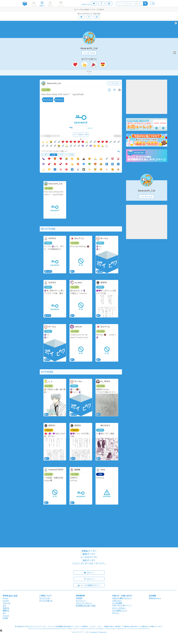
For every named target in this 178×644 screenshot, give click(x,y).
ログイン (89, 573)
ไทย (4, 613)
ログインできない (119, 608)
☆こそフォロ (89, 53)
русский (6, 616)
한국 (4, 606)
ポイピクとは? (45, 598)
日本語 (5, 618)
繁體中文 (6, 610)
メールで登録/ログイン (89, 585)
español (6, 601)
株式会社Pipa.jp (155, 598)
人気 (53, 155)
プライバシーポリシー (84, 603)
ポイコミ (116, 613)
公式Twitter (117, 601)
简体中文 (6, 608)
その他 (71, 155)
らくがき (46, 90)
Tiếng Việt (7, 603)
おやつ (62, 155)
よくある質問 (117, 603)
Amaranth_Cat (89, 48)
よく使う (45, 155)
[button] (1, 631)
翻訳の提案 (13, 596)
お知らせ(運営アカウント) (122, 598)
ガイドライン (81, 601)
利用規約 (79, 598)
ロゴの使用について (120, 610)
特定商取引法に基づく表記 (86, 606)
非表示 (90, 128)
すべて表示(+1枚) (81, 134)
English (6, 598)
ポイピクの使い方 (46, 601)
